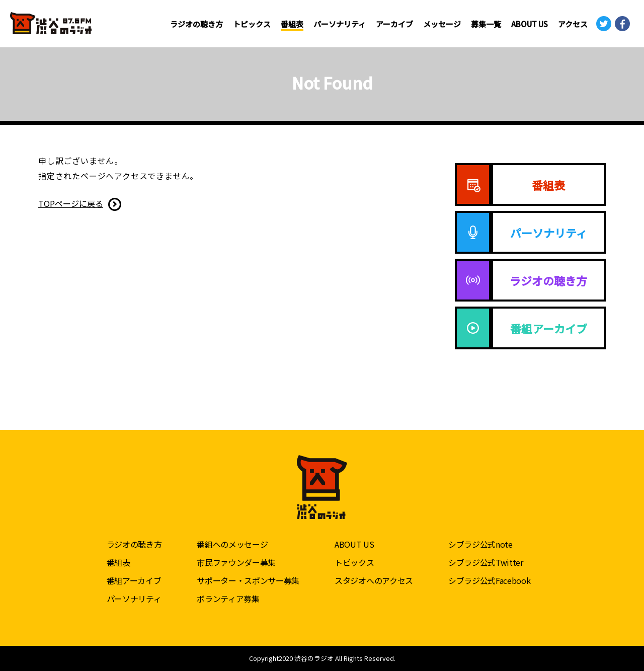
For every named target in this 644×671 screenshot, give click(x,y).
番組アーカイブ (134, 580)
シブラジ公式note (480, 544)
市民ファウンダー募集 (236, 562)
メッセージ (442, 24)
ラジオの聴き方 (196, 24)
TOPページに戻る (71, 203)
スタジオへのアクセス (374, 580)
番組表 (292, 24)
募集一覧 (486, 24)
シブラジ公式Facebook (490, 580)
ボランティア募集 (228, 599)
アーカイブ (394, 24)
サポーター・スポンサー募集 (248, 580)
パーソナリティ (340, 24)
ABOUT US (530, 24)
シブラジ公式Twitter (486, 562)
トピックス (252, 24)
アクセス (573, 24)
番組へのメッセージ (232, 544)
